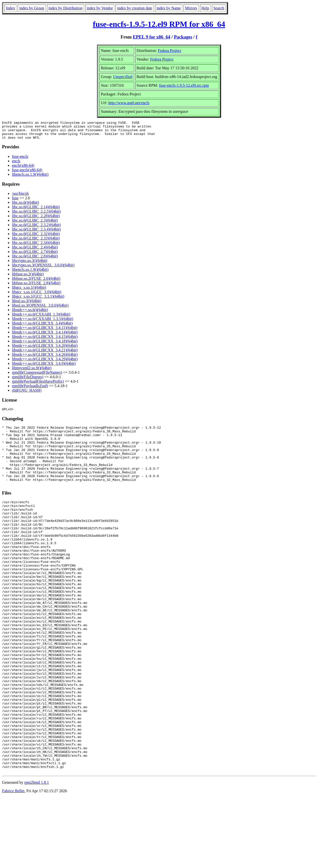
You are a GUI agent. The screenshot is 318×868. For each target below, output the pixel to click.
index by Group (32, 8)
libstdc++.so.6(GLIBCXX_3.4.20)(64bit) (45, 349)
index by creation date (135, 8)
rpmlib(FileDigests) (28, 381)
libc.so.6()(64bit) (25, 206)
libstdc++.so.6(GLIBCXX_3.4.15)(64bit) (45, 340)
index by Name (169, 8)
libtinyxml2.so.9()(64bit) (32, 372)
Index (10, 8)
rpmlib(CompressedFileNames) (37, 376)
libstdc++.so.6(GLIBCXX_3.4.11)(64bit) (45, 331)
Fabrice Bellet (13, 862)
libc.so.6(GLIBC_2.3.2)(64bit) (36, 228)
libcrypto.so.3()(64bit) (30, 264)
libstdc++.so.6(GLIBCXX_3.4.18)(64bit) (45, 345)
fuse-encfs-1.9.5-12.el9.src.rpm (184, 85)
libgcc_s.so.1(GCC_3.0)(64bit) (37, 296)
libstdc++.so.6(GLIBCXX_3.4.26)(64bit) (45, 358)
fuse (15, 202)
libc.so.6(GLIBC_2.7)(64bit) (35, 255)
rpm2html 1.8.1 (37, 853)
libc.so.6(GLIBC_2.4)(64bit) (35, 251)
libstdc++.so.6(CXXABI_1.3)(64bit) (41, 318)
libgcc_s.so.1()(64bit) (29, 291)
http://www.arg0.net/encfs (129, 103)
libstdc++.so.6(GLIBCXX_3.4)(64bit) (42, 327)
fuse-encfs (20, 160)
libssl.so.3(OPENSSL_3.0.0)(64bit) (40, 309)
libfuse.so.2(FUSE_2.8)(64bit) (36, 287)
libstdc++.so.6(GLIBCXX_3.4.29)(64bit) (45, 363)
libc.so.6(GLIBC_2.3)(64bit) (35, 224)
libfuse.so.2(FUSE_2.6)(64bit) (36, 282)
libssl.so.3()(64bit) (27, 305)
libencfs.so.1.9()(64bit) (30, 178)
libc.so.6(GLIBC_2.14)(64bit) (36, 211)
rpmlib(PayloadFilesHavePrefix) (38, 385)
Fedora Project (169, 51)
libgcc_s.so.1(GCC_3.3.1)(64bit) (38, 300)
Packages (183, 37)
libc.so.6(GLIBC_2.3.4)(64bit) (36, 233)
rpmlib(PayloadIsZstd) (30, 390)
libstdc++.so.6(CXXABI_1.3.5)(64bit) (42, 322)
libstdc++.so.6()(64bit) (30, 313)
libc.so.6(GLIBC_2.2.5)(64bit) (36, 215)
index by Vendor (100, 8)
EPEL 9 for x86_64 (152, 37)
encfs (16, 165)
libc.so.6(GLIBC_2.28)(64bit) (36, 220)
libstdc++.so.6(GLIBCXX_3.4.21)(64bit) (45, 354)
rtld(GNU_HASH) (27, 394)
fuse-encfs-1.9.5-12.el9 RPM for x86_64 (159, 24)
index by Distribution (65, 8)
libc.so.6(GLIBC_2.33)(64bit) (36, 242)
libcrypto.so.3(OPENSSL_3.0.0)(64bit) (43, 269)
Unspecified (123, 77)
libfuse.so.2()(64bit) (28, 278)
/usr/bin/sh (20, 197)
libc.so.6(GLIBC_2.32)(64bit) (36, 237)
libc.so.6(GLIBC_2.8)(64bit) (35, 260)
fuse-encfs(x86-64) (27, 174)
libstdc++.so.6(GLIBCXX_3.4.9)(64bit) (44, 367)
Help (205, 8)
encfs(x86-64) (23, 169)
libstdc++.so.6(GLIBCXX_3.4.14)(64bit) (45, 336)
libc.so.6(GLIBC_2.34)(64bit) (36, 246)
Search (219, 8)
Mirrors (191, 8)
